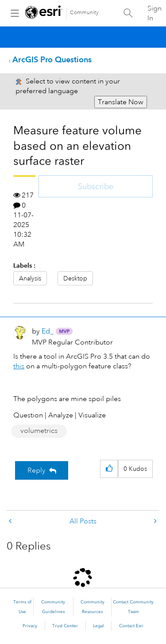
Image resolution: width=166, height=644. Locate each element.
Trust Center (65, 626)
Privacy (30, 626)
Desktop (75, 278)
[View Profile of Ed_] (48, 331)
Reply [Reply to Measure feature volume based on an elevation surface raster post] (37, 470)
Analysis (30, 278)
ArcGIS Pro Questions (52, 59)
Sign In (154, 13)
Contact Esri (131, 626)
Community (84, 13)
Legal (98, 626)
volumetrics (39, 431)
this (19, 366)
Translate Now (121, 102)
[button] (109, 469)
